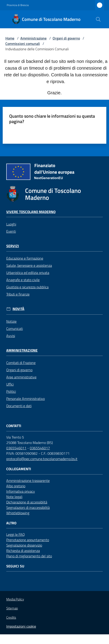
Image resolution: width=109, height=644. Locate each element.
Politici (11, 391)
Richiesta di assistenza (23, 551)
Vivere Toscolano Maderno (31, 212)
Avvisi (11, 336)
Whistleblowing (18, 513)
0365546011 (16, 448)
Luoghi (11, 224)
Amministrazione (33, 38)
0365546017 (40, 448)
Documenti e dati (19, 406)
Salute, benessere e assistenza (29, 265)
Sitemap (12, 608)
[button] (98, 19)
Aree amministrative (21, 377)
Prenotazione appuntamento (28, 540)
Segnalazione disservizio (24, 545)
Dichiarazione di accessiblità (27, 502)
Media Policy (15, 599)
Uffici (10, 384)
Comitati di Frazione (21, 363)
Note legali (14, 497)
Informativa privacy (21, 491)
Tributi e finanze (18, 294)
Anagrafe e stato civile (23, 280)
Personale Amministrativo (26, 399)
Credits (11, 618)
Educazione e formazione (25, 258)
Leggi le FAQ (16, 534)
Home (10, 38)
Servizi (13, 246)
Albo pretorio (16, 486)
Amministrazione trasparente (28, 481)
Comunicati (15, 329)
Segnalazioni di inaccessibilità (28, 507)
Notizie (11, 321)
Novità (18, 309)
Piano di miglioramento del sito (29, 556)
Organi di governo (66, 38)
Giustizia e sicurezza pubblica (27, 287)
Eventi (11, 231)
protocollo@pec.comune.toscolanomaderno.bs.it (42, 459)
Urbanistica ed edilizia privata (28, 273)
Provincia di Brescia (18, 5)
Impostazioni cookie (21, 626)
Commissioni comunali (23, 44)
